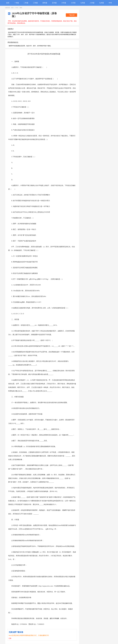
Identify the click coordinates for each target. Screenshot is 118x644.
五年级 (54, 3)
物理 (21, 8)
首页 (8, 3)
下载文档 (71, 15)
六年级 (64, 3)
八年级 (92, 3)
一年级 (17, 3)
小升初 (73, 3)
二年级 (26, 3)
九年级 (101, 3)
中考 (110, 3)
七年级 (83, 3)
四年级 (45, 3)
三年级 (35, 3)
